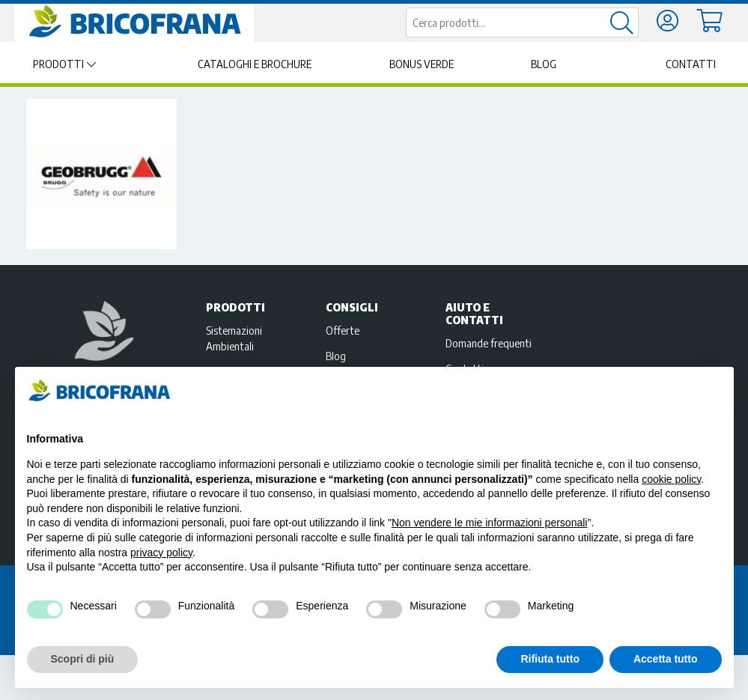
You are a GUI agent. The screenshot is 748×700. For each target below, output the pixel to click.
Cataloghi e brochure (255, 64)
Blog (544, 64)
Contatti (691, 64)
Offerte (343, 330)
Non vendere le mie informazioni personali (489, 523)
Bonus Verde (422, 64)
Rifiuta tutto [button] (550, 659)
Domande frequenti (489, 343)
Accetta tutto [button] (666, 659)
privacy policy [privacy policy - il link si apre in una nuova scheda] (161, 553)
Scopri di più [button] (83, 659)
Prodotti (58, 64)
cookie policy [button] (671, 479)
